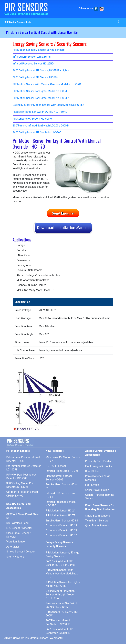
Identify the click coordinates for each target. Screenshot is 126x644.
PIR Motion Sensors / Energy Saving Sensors (39, 50)
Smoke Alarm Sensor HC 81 (62, 521)
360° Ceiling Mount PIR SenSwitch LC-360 (37, 133)
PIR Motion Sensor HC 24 (61, 511)
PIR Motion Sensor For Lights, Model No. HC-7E (40, 91)
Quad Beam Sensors (97, 525)
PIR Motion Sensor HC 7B (61, 515)
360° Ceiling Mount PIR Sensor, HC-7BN (36, 78)
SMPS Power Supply (97, 490)
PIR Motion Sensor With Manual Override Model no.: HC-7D (47, 84)
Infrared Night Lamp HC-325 (62, 471)
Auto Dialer (13, 547)
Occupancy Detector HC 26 (61, 535)
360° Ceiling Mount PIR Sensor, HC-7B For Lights (41, 71)
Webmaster (57, 638)
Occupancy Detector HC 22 (61, 530)
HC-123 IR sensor (56, 466)
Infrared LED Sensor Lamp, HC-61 (32, 57)
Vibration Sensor (16, 542)
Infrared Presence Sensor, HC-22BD (33, 64)
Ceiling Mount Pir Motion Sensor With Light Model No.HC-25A (48, 105)
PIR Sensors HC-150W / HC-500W (32, 119)
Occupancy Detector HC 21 (61, 525)
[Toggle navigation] (119, 22)
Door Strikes (92, 471)
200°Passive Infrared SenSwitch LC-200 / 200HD (41, 126)
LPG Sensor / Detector (19, 528)
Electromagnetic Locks (98, 466)
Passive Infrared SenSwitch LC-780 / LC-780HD (40, 112)
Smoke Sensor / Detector (21, 552)
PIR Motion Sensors (36, 638)
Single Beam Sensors (98, 516)
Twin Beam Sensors (97, 521)
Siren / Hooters (15, 557)
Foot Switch (92, 485)
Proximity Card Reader (98, 461)
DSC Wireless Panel (18, 523)
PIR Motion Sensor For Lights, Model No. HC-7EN (41, 98)
